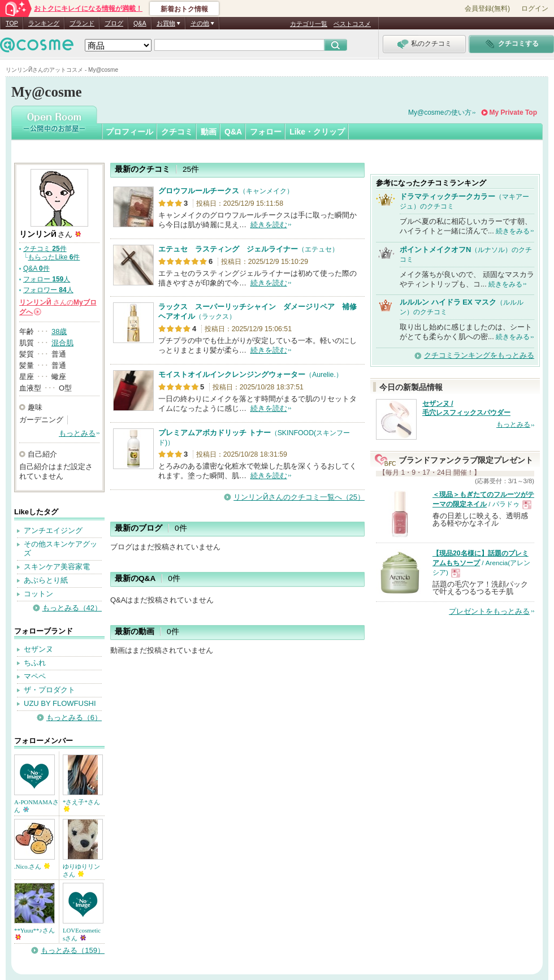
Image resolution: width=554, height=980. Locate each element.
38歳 (59, 331)
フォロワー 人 (48, 290)
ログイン (535, 8)
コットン (38, 594)
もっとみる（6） (74, 717)
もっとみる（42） (72, 608)
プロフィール (129, 132)
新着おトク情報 (184, 9)
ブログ (114, 23)
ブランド (82, 23)
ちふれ (35, 663)
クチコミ (177, 132)
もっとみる (77, 433)
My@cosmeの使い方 (440, 112)
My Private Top (513, 112)
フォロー (266, 132)
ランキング (44, 23)
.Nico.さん (32, 866)
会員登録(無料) (487, 8)
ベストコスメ (352, 24)
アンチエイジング (53, 530)
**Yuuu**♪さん (34, 933)
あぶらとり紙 (46, 580)
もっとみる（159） (73, 950)
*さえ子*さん (81, 805)
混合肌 (62, 343)
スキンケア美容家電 (57, 567)
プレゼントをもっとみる (489, 611)
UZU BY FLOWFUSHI (60, 703)
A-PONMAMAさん (36, 806)
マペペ (35, 676)
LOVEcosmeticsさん (82, 934)
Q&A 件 (36, 268)
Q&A (140, 23)
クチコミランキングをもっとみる (479, 355)
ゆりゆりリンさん (81, 870)
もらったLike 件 (54, 257)
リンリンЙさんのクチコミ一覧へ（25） (299, 497)
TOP (12, 23)
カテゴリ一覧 (309, 24)
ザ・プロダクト (49, 690)
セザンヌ (38, 649)
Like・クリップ (317, 132)
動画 (209, 132)
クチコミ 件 (45, 249)
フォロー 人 (47, 279)
